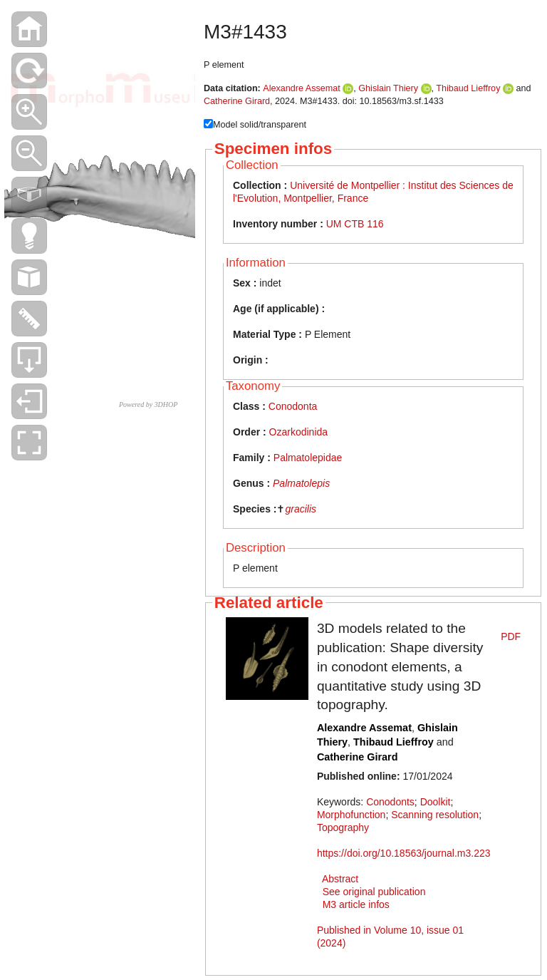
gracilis (301, 509)
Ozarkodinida (299, 432)
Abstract (340, 879)
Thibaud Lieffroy (468, 88)
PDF (511, 636)
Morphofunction (351, 815)
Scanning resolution (435, 815)
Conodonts (390, 802)
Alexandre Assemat (302, 88)
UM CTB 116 (355, 224)
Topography (343, 827)
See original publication (374, 892)
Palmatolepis (301, 483)
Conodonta (293, 406)
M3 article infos (356, 904)
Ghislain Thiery (388, 88)
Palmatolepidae (308, 458)
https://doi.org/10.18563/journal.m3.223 (404, 853)
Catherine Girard (237, 101)
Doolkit (436, 802)
